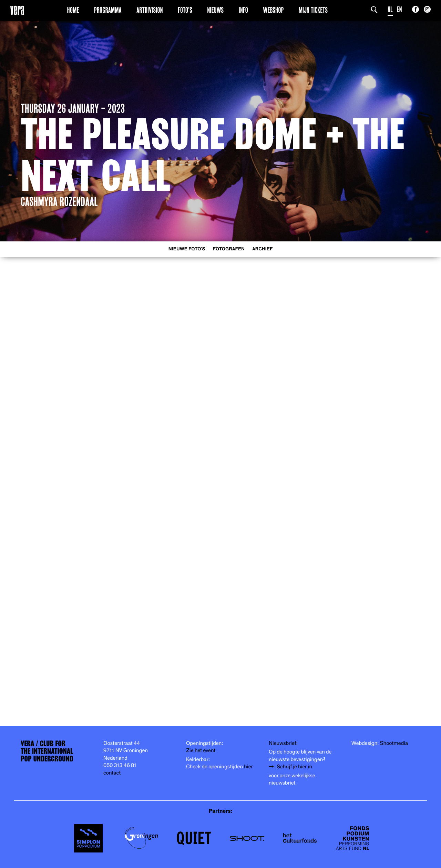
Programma (108, 10)
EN (399, 9)
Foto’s (185, 10)
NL (390, 9)
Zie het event (201, 751)
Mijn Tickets (313, 10)
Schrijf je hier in (294, 767)
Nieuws (215, 10)
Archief (262, 249)
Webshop (273, 10)
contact (112, 773)
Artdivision (150, 10)
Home (73, 10)
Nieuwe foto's (187, 249)
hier (248, 767)
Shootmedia (394, 743)
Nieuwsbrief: (283, 743)
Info (243, 10)
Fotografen (229, 249)
